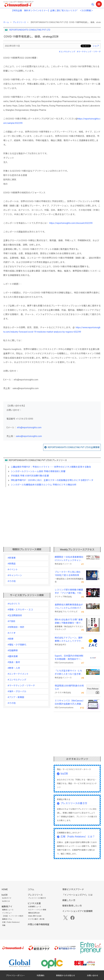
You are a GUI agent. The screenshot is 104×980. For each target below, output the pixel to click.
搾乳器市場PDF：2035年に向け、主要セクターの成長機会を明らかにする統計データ (52, 480)
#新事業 (12, 558)
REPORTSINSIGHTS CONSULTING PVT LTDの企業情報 (74, 447)
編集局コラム (7, 919)
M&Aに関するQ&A (35, 916)
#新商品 (12, 564)
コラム (31, 889)
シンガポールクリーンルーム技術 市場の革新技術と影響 (38, 471)
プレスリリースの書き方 (74, 803)
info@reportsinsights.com (29, 427)
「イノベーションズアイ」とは (77, 895)
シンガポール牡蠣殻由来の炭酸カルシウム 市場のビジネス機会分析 (44, 485)
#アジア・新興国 (16, 697)
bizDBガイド (7, 898)
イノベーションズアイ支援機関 (77, 911)
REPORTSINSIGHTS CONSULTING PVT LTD (30, 30)
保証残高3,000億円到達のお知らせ (69, 687)
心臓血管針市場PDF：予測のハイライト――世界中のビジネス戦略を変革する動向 (51, 467)
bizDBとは (6, 901)
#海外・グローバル (17, 691)
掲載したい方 (69, 900)
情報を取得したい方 (72, 906)
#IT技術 (11, 621)
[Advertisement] (52, 513)
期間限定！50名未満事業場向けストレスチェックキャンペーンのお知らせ (69, 559)
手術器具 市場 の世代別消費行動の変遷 (30, 476)
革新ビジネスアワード (73, 889)
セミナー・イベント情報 (37, 910)
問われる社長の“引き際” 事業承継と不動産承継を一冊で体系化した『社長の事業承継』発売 (69, 621)
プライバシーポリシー (15, 976)
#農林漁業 (13, 656)
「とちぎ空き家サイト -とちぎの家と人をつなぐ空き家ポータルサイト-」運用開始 (69, 673)
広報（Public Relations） (11, 922)
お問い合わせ (92, 976)
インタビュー (7, 913)
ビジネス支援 (34, 903)
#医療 (10, 639)
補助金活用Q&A (34, 913)
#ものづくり (14, 604)
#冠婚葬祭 (13, 651)
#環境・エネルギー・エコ (20, 610)
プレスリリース (19, 22)
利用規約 (40, 976)
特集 (4, 925)
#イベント (13, 570)
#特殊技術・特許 (16, 627)
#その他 (12, 581)
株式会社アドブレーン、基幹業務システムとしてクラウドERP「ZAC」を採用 (69, 640)
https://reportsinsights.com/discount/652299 (71, 223)
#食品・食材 (14, 662)
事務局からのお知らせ (66, 976)
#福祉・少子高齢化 (17, 645)
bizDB (64, 774)
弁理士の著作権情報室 (38, 924)
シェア (96, 46)
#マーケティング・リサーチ (89, 52)
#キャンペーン (15, 575)
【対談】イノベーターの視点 (13, 916)
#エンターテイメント (18, 674)
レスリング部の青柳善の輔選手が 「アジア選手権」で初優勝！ (69, 592)
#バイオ (12, 633)
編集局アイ (7, 907)
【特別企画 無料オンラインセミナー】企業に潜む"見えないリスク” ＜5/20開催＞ (52, 11)
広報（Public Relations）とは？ (78, 837)
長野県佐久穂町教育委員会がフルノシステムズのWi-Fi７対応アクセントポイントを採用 (69, 607)
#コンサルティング (67, 52)
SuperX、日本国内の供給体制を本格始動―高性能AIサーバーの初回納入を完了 (69, 658)
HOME (5, 889)
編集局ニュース (8, 910)
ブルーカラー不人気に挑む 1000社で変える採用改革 (69, 574)
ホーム (6, 22)
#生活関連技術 (15, 615)
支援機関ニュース (35, 907)
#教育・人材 (14, 668)
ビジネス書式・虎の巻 (36, 919)
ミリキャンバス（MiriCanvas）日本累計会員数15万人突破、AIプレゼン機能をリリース (69, 702)
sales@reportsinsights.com (29, 436)
